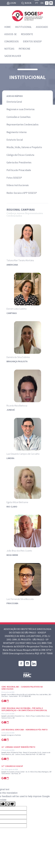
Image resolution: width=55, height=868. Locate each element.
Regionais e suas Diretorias (21, 109)
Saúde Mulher (13, 56)
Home (8, 27)
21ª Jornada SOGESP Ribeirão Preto (18, 747)
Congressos (12, 41)
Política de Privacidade (19, 170)
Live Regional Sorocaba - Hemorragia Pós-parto (24, 730)
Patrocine (24, 49)
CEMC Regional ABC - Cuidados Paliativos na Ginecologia (22, 688)
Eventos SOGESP (32, 41)
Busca (26, 3)
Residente (27, 34)
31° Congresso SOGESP (12, 766)
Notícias (9, 49)
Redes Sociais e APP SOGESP (22, 193)
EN (42, 3)
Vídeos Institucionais (18, 185)
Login (11, 3)
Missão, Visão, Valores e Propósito (24, 147)
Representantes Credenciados (23, 124)
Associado (42, 27)
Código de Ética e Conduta (20, 155)
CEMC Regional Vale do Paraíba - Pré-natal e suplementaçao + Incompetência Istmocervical (24, 709)
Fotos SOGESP (14, 178)
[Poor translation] (11, 804)
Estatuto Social (15, 140)
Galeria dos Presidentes (19, 162)
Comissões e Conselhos (19, 117)
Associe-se (10, 34)
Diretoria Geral (14, 102)
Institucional (23, 27)
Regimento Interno (17, 132)
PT (37, 3)
